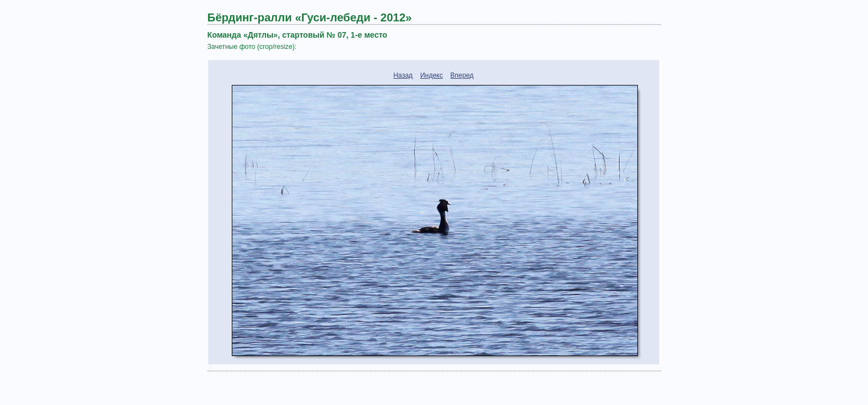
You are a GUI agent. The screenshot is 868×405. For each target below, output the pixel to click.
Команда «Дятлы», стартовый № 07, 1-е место (298, 35)
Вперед (462, 75)
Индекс (431, 75)
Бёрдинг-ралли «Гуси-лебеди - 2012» (310, 17)
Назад (403, 75)
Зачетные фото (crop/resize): (252, 47)
